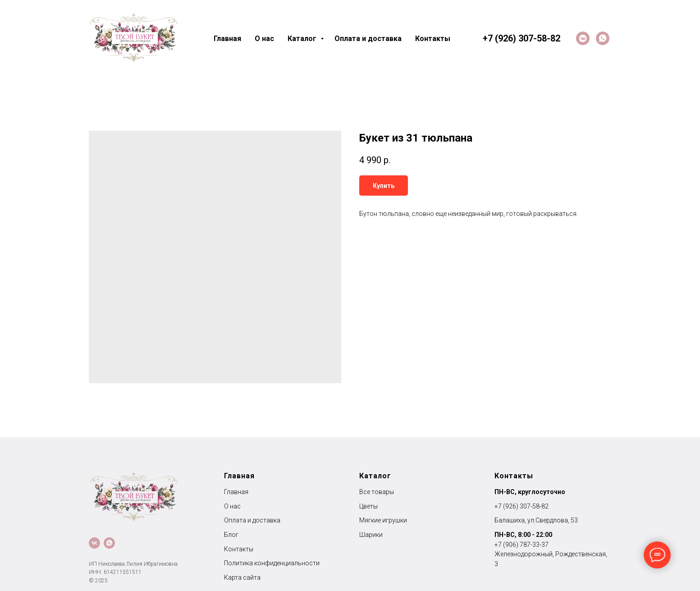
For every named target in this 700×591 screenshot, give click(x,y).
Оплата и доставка (368, 39)
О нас (264, 39)
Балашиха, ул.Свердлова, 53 (536, 520)
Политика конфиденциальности (272, 563)
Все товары (377, 492)
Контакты (433, 39)
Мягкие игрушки (383, 520)
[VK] (583, 38)
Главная (227, 39)
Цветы (368, 506)
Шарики (371, 535)
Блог (231, 535)
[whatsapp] (603, 38)
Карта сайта (242, 577)
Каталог (303, 39)
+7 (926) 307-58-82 (522, 506)
